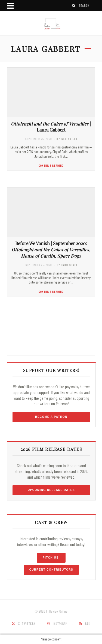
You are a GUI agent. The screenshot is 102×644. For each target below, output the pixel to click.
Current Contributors (51, 570)
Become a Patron (51, 417)
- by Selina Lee (66, 139)
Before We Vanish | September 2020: (51, 249)
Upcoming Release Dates (51, 490)
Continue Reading (51, 166)
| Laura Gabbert (51, 127)
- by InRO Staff (66, 265)
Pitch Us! (51, 558)
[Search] (74, 6)
